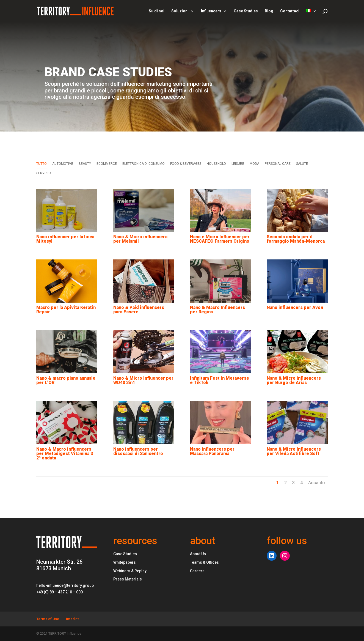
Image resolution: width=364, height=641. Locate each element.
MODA (254, 164)
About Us (198, 554)
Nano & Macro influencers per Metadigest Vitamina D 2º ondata (65, 454)
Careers (197, 571)
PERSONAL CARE (278, 164)
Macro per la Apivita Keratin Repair (66, 310)
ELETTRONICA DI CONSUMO (144, 164)
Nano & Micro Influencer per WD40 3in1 (143, 380)
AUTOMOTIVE (63, 164)
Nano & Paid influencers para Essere (138, 310)
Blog (269, 11)
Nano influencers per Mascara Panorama (212, 451)
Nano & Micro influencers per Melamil (140, 239)
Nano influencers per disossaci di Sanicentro (138, 451)
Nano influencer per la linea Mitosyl (65, 239)
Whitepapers (125, 562)
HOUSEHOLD (216, 164)
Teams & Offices (204, 562)
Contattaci (290, 11)
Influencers (211, 11)
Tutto (42, 164)
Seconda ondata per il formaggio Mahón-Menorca (296, 239)
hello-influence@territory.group (65, 585)
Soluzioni (180, 11)
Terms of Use (48, 619)
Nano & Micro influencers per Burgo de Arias (294, 380)
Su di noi (157, 11)
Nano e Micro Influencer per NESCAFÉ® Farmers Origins (220, 239)
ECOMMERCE (107, 164)
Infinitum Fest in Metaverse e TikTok (219, 380)
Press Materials (128, 579)
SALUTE (302, 164)
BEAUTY (85, 164)
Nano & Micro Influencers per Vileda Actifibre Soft (294, 451)
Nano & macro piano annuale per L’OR (66, 380)
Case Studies (246, 11)
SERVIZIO (44, 173)
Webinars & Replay (130, 571)
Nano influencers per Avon (295, 307)
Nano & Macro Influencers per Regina (217, 310)
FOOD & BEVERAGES (186, 164)
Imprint (72, 619)
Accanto (317, 483)
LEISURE (238, 164)
